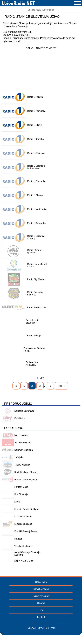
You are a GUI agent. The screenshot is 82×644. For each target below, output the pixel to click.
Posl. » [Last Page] (61, 386)
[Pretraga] (41, 10)
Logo (41, 610)
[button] (78, 3)
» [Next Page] (50, 386)
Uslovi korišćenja (41, 589)
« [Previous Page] (16, 386)
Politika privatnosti (41, 596)
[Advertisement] (41, 69)
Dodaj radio (41, 582)
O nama (41, 603)
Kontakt (41, 617)
